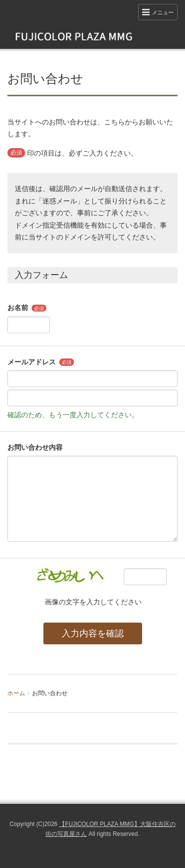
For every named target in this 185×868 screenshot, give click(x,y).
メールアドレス (32, 362)
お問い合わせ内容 (35, 447)
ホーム (16, 693)
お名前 (18, 308)
